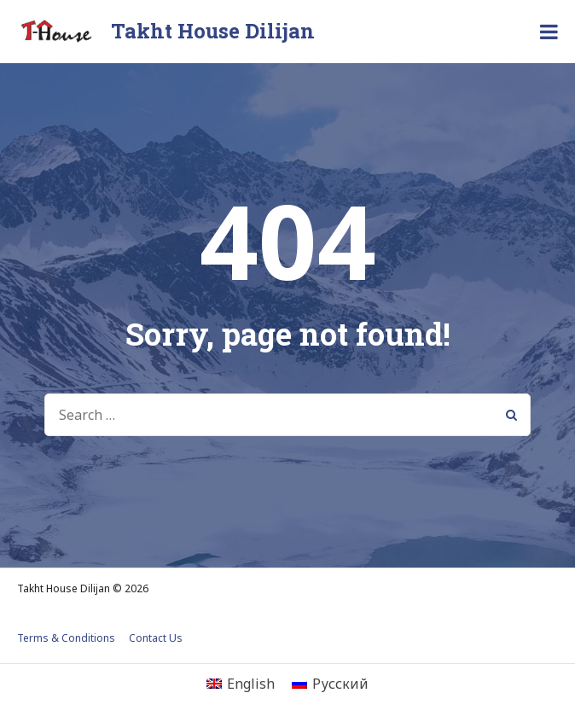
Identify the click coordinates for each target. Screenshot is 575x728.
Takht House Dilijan (213, 31)
